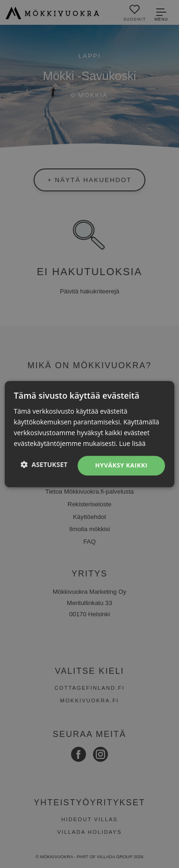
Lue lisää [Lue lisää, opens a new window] (132, 443)
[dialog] (89, 434)
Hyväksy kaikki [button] (122, 466)
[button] (44, 464)
